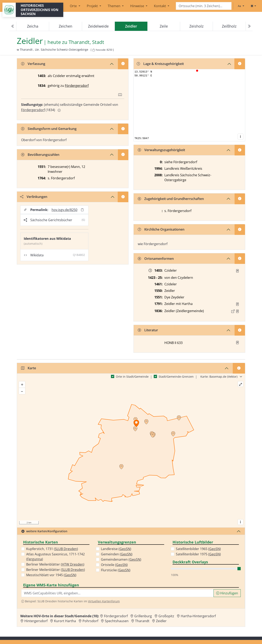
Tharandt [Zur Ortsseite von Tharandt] (142, 621)
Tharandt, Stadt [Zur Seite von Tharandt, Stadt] (86, 42)
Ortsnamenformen (156, 259)
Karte (29, 368)
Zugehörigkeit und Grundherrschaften (171, 199)
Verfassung (33, 64)
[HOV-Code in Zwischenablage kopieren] (94, 50)
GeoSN (70, 575)
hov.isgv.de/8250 (64, 210)
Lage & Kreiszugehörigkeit (160, 64)
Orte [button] (74, 6)
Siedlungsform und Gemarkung (49, 129)
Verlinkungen (34, 197)
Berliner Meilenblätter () (55, 564)
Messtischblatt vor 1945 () (51, 575)
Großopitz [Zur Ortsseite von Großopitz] (166, 616)
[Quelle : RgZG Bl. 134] (237, 271)
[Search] (204, 6)
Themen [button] (114, 6)
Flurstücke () (116, 570)
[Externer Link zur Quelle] (233, 311)
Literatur (148, 330)
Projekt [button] (93, 6)
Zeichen (65, 26)
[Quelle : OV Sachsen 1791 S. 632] (237, 304)
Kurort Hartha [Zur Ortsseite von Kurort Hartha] (65, 621)
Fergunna (35, 559)
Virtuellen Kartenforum (104, 601)
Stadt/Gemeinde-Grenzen (176, 377)
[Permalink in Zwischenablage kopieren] (82, 210)
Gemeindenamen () (121, 559)
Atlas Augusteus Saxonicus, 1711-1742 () (55, 557)
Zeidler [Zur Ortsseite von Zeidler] (161, 621)
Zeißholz (229, 26)
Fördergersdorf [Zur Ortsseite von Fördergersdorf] (116, 616)
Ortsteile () (114, 565)
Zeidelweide (98, 26)
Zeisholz (196, 26)
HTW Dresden (73, 564)
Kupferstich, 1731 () (52, 549)
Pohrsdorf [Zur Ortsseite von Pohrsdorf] (90, 621)
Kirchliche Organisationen (161, 229)
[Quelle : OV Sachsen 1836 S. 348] (237, 311)
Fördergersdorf (77, 86)
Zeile (164, 26)
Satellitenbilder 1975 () (198, 554)
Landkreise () (116, 549)
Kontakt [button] (160, 6)
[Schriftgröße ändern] (241, 6)
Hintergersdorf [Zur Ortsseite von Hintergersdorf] (36, 621)
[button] (237, 271)
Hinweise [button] (138, 6)
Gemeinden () (117, 554)
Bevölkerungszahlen (40, 155)
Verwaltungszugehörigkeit (161, 150)
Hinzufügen (227, 593)
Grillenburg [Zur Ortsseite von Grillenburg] (143, 616)
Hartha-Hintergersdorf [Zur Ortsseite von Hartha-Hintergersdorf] (198, 616)
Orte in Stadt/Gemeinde (132, 377)
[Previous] (13, 26)
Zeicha (33, 26)
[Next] (249, 26)
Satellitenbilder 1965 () (198, 549)
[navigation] (131, 26)
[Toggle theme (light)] (253, 6)
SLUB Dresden (66, 549)
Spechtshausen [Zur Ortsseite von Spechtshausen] (117, 621)
